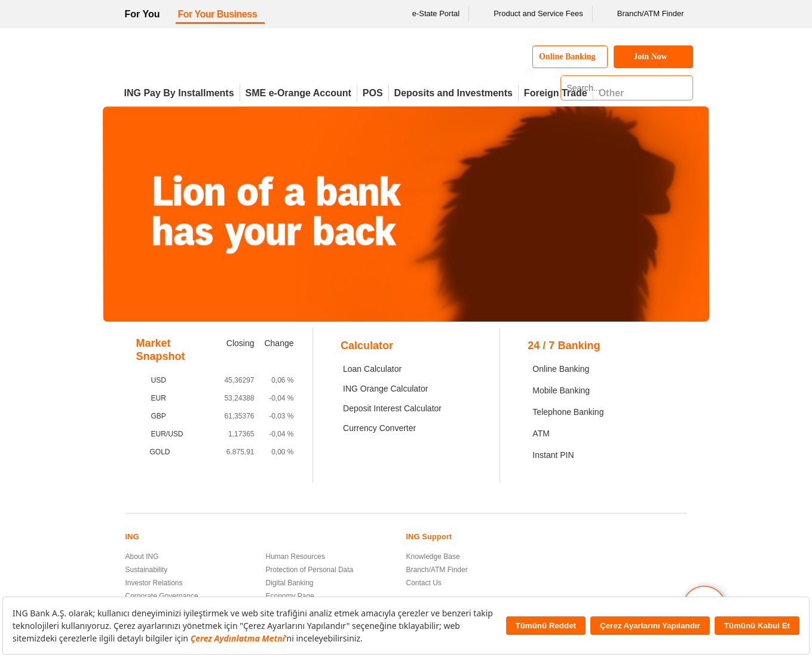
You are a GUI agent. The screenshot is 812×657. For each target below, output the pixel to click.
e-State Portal (428, 14)
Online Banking (561, 369)
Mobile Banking (561, 390)
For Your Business (217, 14)
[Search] (682, 88)
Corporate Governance (162, 596)
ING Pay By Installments (179, 93)
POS (373, 93)
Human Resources (295, 557)
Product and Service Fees (531, 14)
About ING (142, 557)
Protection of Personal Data (310, 570)
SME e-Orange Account (298, 93)
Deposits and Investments (454, 93)
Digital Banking (290, 583)
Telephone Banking (568, 412)
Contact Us (424, 583)
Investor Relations (154, 583)
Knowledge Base (433, 557)
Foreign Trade (556, 93)
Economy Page (290, 596)
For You (143, 14)
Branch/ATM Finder (643, 14)
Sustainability (147, 570)
